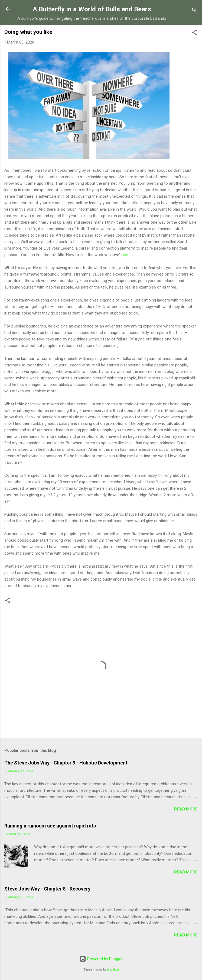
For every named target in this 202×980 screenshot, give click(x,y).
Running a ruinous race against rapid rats (50, 826)
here (126, 255)
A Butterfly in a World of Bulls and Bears (92, 9)
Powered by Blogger (101, 959)
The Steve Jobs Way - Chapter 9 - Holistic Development (66, 763)
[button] (194, 33)
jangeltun (113, 970)
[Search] (194, 11)
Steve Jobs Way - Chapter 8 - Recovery (47, 889)
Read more (186, 809)
